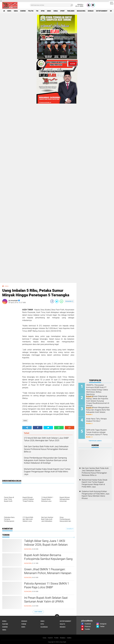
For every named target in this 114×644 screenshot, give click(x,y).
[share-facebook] (52, 301)
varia (16, 11)
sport (62, 11)
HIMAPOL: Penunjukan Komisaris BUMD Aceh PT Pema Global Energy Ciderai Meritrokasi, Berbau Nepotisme (97, 390)
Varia (44, 638)
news (9, 11)
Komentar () (69, 301)
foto (42, 624)
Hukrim (50, 638)
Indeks (69, 638)
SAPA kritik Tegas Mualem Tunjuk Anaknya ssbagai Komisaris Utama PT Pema (97, 432)
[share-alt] (27, 428)
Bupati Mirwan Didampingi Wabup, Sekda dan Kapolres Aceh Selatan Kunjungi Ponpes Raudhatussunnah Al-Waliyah (98, 401)
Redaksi (63, 638)
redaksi (63, 627)
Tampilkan (70, 529)
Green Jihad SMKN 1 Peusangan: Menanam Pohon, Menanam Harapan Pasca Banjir (48, 573)
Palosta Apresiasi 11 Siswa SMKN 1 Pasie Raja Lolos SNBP (47, 585)
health (62, 624)
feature (5, 624)
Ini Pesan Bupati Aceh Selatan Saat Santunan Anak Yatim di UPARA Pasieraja (46, 601)
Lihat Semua (38, 612)
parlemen (71, 11)
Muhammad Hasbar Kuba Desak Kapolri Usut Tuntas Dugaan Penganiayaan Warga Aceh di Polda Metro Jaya (95, 483)
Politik (56, 638)
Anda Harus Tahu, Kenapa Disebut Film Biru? (96, 420)
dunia (56, 11)
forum (24, 624)
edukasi (91, 11)
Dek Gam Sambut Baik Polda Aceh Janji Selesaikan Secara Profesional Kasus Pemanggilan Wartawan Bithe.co (95, 472)
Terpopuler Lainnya (95, 441)
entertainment (102, 11)
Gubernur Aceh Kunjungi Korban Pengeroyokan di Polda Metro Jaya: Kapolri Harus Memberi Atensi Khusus (96, 495)
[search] (52, 5)
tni (37, 11)
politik (31, 11)
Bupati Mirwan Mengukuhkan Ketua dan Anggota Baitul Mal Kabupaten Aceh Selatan (98, 410)
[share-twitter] (57, 301)
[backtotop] (57, 616)
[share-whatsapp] (61, 301)
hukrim (23, 11)
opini (43, 11)
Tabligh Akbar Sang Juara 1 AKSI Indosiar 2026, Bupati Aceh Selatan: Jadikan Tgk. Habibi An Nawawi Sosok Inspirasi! (48, 546)
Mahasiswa (81, 11)
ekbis (49, 11)
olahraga (44, 627)
